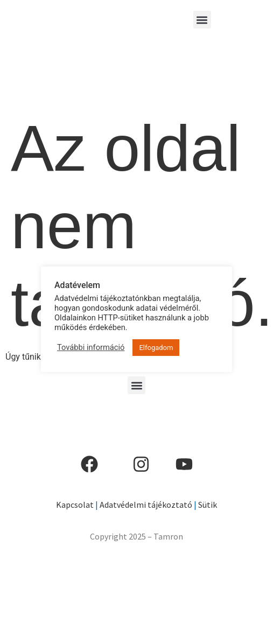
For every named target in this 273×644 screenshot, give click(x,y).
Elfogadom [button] (156, 348)
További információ (91, 347)
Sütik (207, 505)
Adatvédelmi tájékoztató (146, 505)
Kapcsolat (75, 505)
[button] (202, 20)
